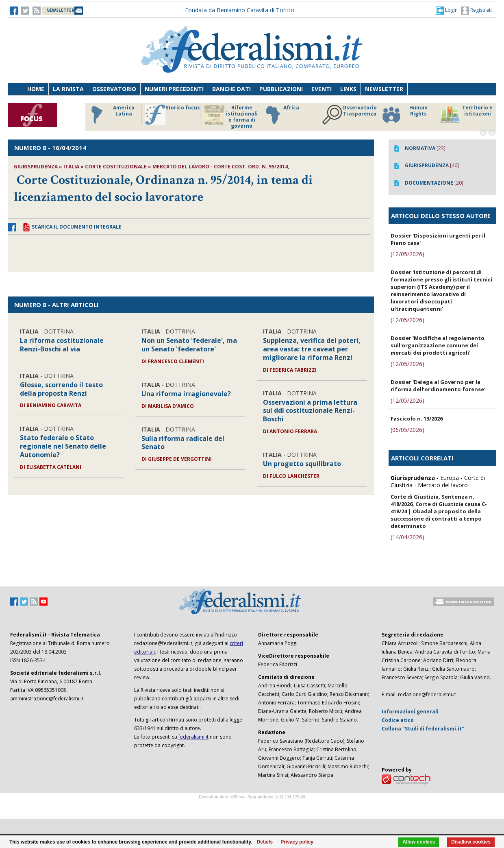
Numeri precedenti (174, 89)
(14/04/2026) (407, 537)
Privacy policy (297, 842)
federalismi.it (193, 737)
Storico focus (173, 115)
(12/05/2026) (407, 254)
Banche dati (231, 89)
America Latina (110, 115)
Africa (281, 115)
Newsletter (384, 89)
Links (348, 89)
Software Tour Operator (252, 806)
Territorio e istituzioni (466, 115)
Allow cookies (419, 842)
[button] (447, 10)
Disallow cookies (471, 842)
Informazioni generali (410, 712)
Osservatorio (114, 89)
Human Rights (404, 115)
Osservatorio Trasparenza (349, 115)
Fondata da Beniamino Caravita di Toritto (240, 10)
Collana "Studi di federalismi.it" (423, 729)
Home (36, 89)
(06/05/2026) (407, 430)
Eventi (322, 89)
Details (265, 842)
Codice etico (398, 720)
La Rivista (68, 89)
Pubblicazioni (281, 89)
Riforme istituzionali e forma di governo (231, 117)
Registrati (476, 11)
